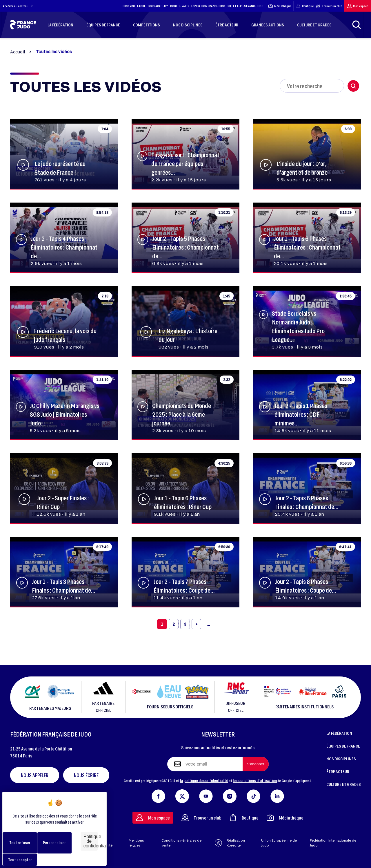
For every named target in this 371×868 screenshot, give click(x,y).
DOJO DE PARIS (180, 6)
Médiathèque (280, 6)
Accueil (18, 52)
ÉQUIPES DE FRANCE (343, 746)
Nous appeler (35, 775)
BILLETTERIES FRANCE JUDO (245, 6)
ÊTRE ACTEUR (338, 771)
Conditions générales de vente (181, 843)
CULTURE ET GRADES (344, 784)
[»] (208, 624)
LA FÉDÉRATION (339, 733)
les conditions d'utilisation (255, 780)
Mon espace (358, 6)
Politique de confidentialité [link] (91, 841)
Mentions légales (136, 843)
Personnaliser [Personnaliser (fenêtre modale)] (54, 843)
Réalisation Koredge (230, 843)
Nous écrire (86, 775)
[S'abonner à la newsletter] (256, 764)
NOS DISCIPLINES (341, 759)
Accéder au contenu (18, 6)
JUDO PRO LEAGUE (134, 6)
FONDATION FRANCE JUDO (208, 6)
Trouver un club (329, 6)
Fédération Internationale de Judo (333, 843)
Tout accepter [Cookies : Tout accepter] (20, 860)
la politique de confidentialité (204, 780)
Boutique (305, 6)
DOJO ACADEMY (158, 6)
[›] (196, 624)
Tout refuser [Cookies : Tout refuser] (20, 843)
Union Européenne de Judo (279, 843)
